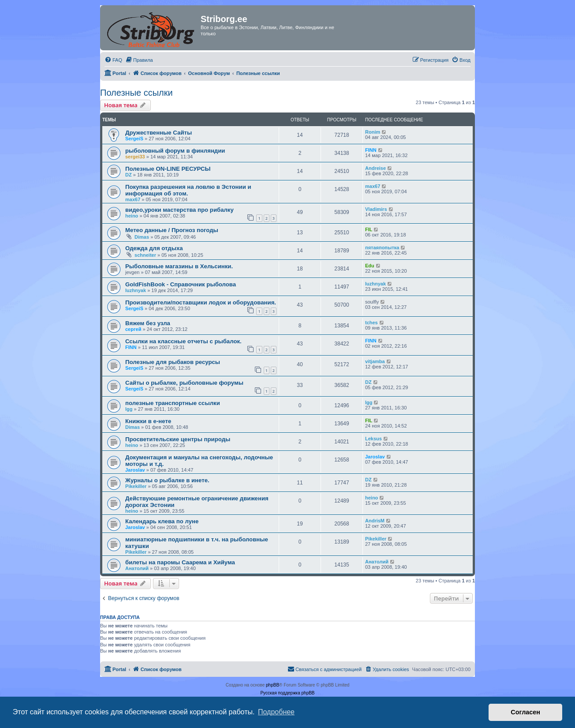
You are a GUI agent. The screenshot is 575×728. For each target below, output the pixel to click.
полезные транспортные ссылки (173, 403)
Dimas (142, 237)
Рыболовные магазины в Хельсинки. (179, 266)
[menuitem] (113, 60)
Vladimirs (376, 209)
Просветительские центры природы (178, 439)
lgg (129, 409)
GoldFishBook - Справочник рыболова (181, 284)
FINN (371, 150)
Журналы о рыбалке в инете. (167, 480)
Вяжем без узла (148, 323)
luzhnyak (136, 290)
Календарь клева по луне (162, 521)
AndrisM (375, 521)
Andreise (375, 168)
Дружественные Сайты (159, 133)
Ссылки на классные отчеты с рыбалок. (183, 341)
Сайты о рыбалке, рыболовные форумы (184, 383)
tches (372, 323)
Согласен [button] (525, 712)
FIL (369, 229)
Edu (370, 266)
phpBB (273, 685)
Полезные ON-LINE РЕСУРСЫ (168, 169)
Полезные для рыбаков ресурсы (173, 362)
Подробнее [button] (276, 712)
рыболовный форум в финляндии (175, 151)
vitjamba (375, 361)
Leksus (373, 439)
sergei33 (135, 157)
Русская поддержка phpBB (287, 693)
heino (132, 216)
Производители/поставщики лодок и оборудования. (201, 302)
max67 (133, 199)
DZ (129, 175)
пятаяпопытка (382, 248)
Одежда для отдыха (154, 248)
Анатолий (137, 568)
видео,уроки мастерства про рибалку (179, 210)
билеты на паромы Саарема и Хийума (180, 562)
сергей (133, 329)
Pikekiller (136, 486)
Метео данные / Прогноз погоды (172, 230)
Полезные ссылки (136, 93)
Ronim (373, 132)
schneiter (145, 255)
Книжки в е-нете (148, 421)
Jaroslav (135, 470)
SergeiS (134, 139)
